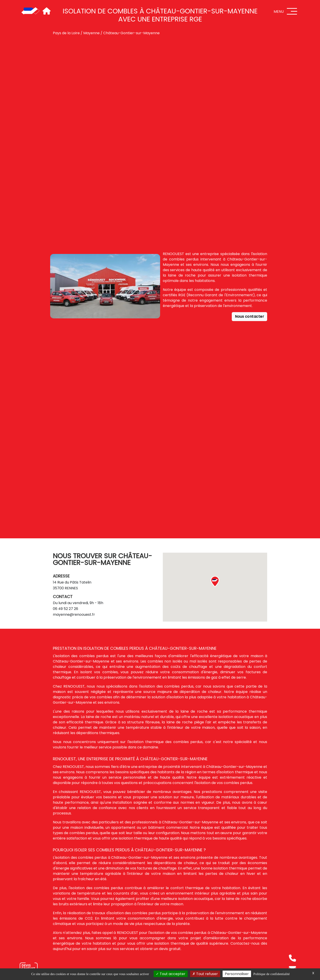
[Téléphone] (292, 958)
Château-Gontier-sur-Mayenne (131, 33)
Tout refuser (205, 974)
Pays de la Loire (66, 33)
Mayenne (91, 33)
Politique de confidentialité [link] (271, 974)
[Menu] (292, 11)
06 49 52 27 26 (66, 609)
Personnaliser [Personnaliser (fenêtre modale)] (237, 974)
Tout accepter (171, 974)
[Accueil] (30, 11)
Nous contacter (249, 316)
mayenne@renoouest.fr (74, 615)
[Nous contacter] (29, 968)
